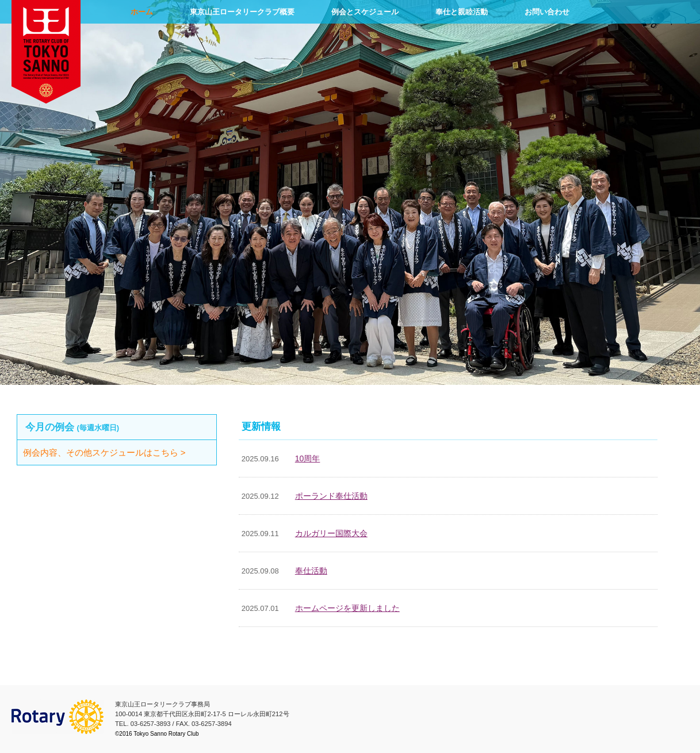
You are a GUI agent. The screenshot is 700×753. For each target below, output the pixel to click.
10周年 (308, 458)
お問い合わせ (547, 12)
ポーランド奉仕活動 (331, 496)
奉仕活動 (311, 571)
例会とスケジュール (365, 12)
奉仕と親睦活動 (462, 12)
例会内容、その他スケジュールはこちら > (117, 452)
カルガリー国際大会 (331, 533)
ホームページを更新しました (347, 608)
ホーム (142, 12)
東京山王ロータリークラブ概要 (242, 12)
